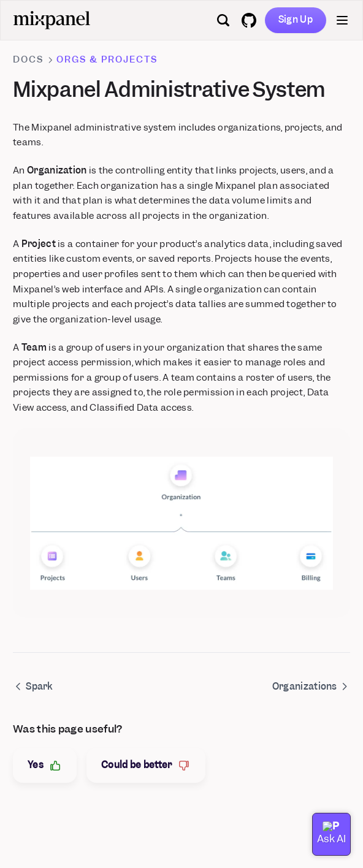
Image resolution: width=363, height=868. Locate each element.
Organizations (311, 687)
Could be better (146, 765)
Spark (33, 687)
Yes (45, 765)
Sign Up (296, 20)
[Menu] (342, 20)
